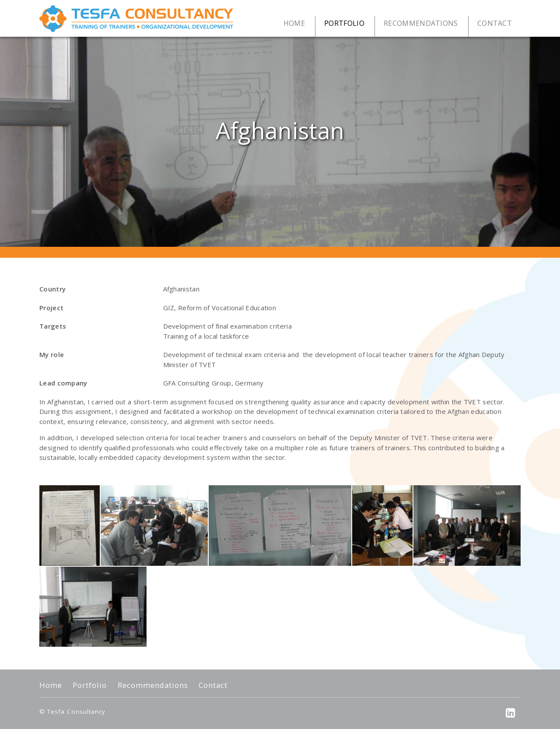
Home (51, 685)
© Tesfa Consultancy (72, 711)
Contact (213, 685)
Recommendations (153, 685)
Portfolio (90, 685)
